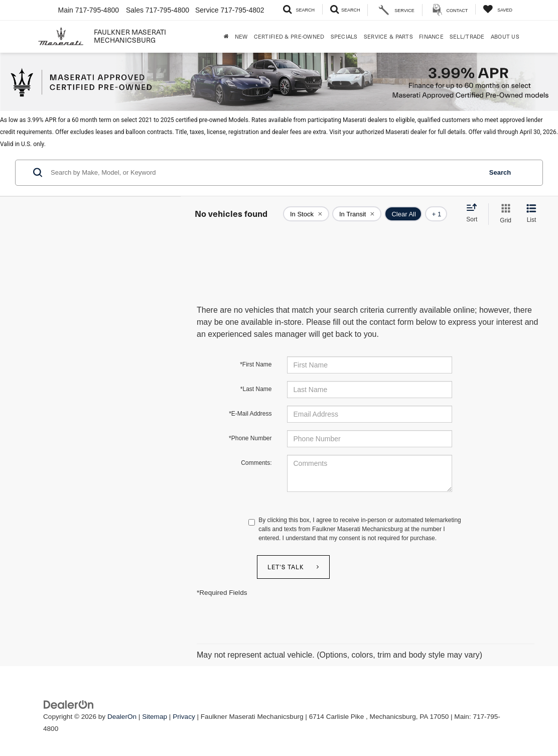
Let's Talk (286, 567)
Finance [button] (431, 36)
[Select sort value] (475, 213)
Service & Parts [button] (388, 36)
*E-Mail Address (250, 414)
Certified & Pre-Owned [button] (289, 36)
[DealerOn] (69, 704)
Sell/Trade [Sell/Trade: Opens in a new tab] (467, 36)
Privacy (184, 717)
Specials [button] (344, 36)
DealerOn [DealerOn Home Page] (122, 717)
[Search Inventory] (299, 9)
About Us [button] (505, 36)
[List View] (531, 214)
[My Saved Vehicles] (498, 9)
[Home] (226, 37)
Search (500, 172)
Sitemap (155, 717)
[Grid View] (504, 214)
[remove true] (306, 214)
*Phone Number (250, 438)
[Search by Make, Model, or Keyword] (265, 173)
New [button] (241, 36)
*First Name (256, 364)
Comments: (256, 463)
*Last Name (256, 389)
